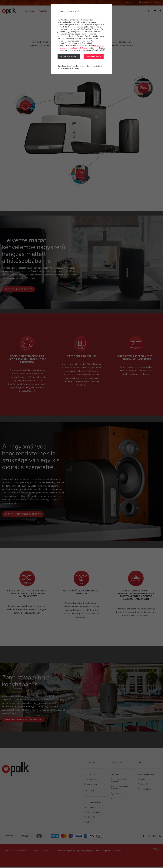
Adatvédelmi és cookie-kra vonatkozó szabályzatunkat (81, 47)
